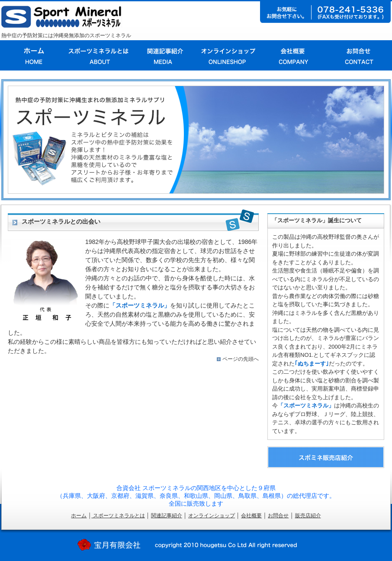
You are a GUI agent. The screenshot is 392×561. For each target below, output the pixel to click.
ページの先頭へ (241, 359)
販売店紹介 (308, 516)
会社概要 (251, 516)
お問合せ (278, 516)
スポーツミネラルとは (118, 516)
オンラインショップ (212, 516)
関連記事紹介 (167, 516)
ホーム (79, 516)
